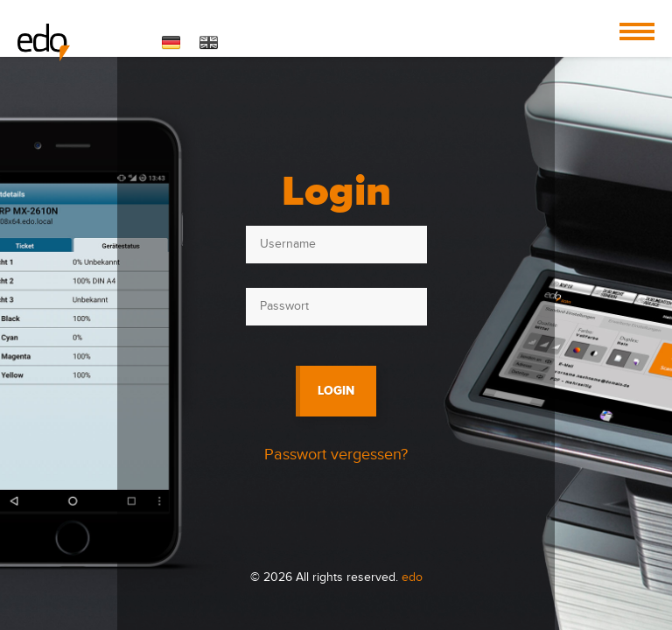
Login (336, 391)
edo (412, 577)
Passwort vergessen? (336, 455)
